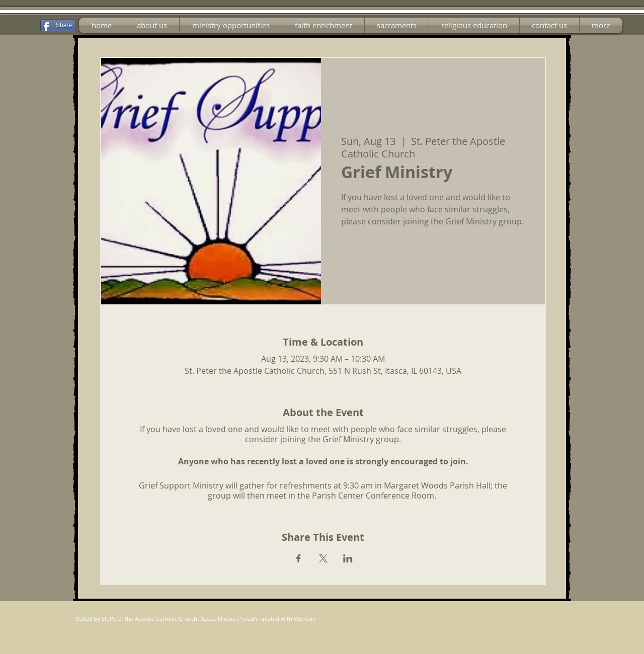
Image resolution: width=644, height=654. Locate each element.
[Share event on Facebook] (299, 558)
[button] (231, 25)
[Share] (58, 25)
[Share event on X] (323, 558)
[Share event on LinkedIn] (348, 558)
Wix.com (305, 619)
